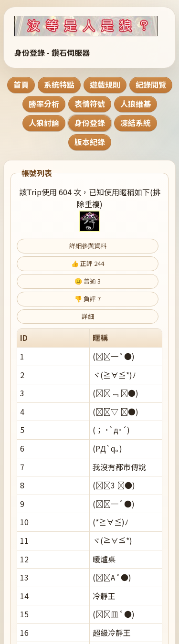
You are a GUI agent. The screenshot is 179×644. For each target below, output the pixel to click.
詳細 (88, 316)
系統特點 (59, 84)
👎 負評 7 (88, 299)
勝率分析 (44, 104)
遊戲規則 (105, 84)
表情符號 (90, 104)
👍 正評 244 (88, 263)
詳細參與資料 (88, 246)
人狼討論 (44, 123)
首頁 (21, 84)
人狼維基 (136, 104)
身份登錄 (90, 123)
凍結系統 (136, 123)
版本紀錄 (90, 142)
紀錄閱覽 (151, 84)
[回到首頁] (89, 26)
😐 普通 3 (88, 281)
